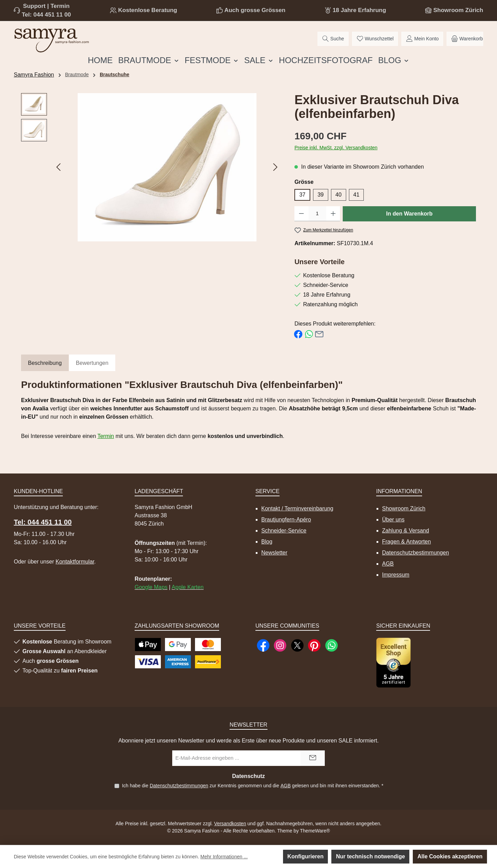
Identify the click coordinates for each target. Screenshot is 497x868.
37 (302, 195)
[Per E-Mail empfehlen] (319, 334)
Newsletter (274, 553)
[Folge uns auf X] (297, 645)
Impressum (396, 575)
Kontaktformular (75, 562)
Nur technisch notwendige (370, 856)
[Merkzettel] (375, 39)
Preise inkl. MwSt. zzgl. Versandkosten (336, 148)
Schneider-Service (284, 531)
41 (357, 195)
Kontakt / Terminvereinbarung (297, 508)
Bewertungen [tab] (92, 363)
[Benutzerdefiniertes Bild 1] (393, 663)
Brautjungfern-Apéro (286, 520)
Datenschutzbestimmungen (416, 553)
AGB (388, 564)
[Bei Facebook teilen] (298, 334)
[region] (151, 167)
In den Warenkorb (410, 214)
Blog (267, 542)
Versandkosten (230, 824)
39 (321, 195)
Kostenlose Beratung (148, 10)
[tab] (45, 363)
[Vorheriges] (59, 167)
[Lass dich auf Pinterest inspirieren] (314, 645)
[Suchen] (333, 39)
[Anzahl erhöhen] (333, 214)
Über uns (393, 520)
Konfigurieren (306, 856)
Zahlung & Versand (406, 531)
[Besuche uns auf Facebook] (263, 645)
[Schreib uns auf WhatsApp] (332, 645)
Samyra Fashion (34, 75)
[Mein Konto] (422, 39)
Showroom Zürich (458, 10)
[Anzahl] (317, 214)
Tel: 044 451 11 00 (46, 15)
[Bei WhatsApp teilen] (309, 334)
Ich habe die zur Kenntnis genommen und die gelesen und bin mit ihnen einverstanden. (252, 786)
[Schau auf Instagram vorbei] (280, 645)
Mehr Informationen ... (224, 857)
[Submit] (313, 758)
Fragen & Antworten (406, 542)
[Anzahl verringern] (301, 214)
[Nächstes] (275, 167)
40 (339, 195)
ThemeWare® (315, 831)
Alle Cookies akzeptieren (450, 856)
